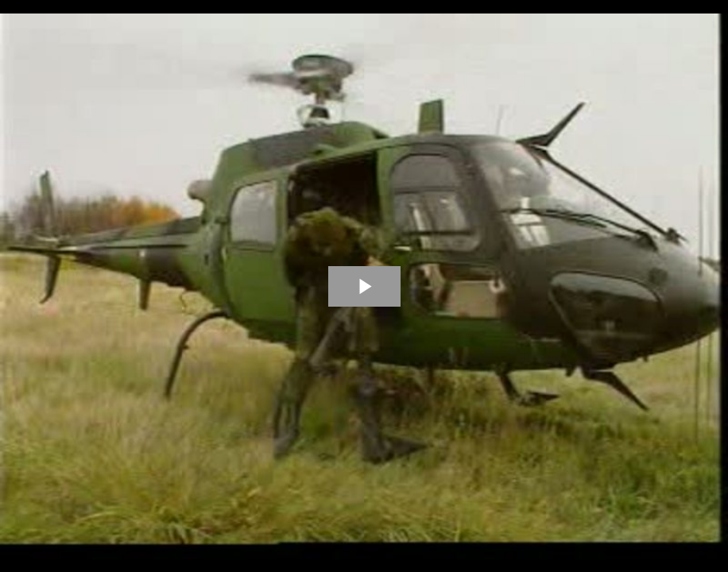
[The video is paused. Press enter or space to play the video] (364, 286)
